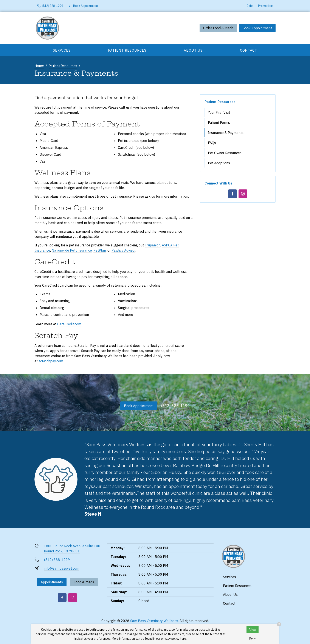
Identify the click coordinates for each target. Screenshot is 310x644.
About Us (193, 50)
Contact (249, 50)
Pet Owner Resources (225, 153)
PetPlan (100, 250)
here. (183, 639)
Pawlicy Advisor (123, 250)
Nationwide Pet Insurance (72, 250)
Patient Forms (219, 123)
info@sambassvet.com (62, 568)
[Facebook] (232, 194)
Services (62, 50)
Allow (253, 630)
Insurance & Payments (226, 133)
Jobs (250, 6)
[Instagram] (243, 194)
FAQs (212, 143)
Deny (252, 638)
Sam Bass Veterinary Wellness (154, 621)
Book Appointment (257, 28)
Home (39, 66)
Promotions (266, 6)
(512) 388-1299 (175, 406)
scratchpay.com (51, 361)
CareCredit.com (69, 324)
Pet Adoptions (219, 163)
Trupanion (153, 245)
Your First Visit (219, 112)
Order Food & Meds (218, 28)
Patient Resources (127, 50)
